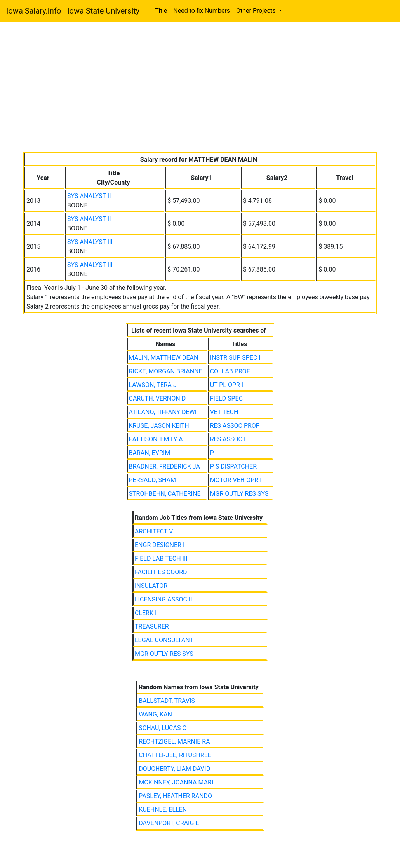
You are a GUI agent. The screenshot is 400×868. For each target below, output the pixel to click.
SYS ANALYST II (89, 196)
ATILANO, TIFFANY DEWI (163, 412)
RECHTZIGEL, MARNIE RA (174, 742)
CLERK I (146, 613)
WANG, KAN (155, 714)
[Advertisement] (200, 89)
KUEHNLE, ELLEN (163, 810)
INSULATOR (151, 586)
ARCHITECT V (154, 531)
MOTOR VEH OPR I (236, 480)
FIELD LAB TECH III (161, 559)
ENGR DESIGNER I (160, 545)
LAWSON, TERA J (153, 385)
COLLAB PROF (230, 371)
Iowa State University (103, 11)
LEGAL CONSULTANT (164, 640)
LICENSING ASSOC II (163, 599)
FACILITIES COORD (161, 572)
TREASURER (152, 627)
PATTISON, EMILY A (156, 439)
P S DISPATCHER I (235, 466)
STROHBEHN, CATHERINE (165, 494)
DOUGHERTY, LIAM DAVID (174, 769)
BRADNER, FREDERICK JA (164, 466)
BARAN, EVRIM (150, 453)
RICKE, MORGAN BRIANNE (166, 371)
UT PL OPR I (227, 385)
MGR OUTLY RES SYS (239, 494)
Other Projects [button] (257, 11)
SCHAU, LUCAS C (163, 728)
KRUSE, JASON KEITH (159, 426)
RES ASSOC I (228, 439)
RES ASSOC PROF (235, 426)
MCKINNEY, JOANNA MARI (176, 782)
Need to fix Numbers (202, 11)
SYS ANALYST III (90, 242)
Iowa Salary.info (34, 11)
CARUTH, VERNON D (157, 398)
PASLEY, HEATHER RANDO (175, 796)
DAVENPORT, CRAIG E (169, 823)
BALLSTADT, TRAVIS (167, 701)
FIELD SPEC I (228, 398)
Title (161, 11)
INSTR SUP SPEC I (235, 358)
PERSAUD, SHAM (153, 480)
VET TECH (224, 412)
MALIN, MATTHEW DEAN (164, 358)
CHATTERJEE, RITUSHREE (175, 755)
